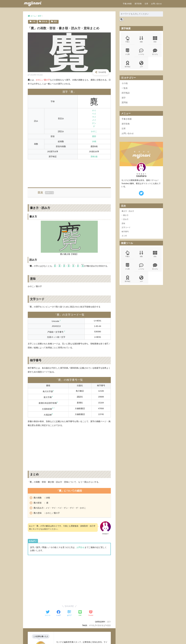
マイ (94, 117)
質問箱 (125, 103)
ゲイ (94, 111)
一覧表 (125, 88)
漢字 (109, 622)
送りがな (155, 52)
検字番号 (125, 232)
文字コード (126, 227)
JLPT (141, 64)
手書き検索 (127, 4)
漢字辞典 (138, 4)
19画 (34, 21)
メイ (94, 120)
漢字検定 (128, 64)
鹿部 (55, 21)
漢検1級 (45, 21)
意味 (123, 223)
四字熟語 (126, 93)
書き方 (126, 215)
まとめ (124, 236)
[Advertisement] (69, 172)
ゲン (94, 123)
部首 (155, 39)
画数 (141, 39)
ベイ (94, 114)
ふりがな (141, 52)
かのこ (94, 131)
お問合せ (81, 547)
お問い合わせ (156, 4)
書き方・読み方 (128, 211)
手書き (128, 39)
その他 (125, 83)
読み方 (126, 219)
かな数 (128, 52)
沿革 (146, 4)
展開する (49, 193)
